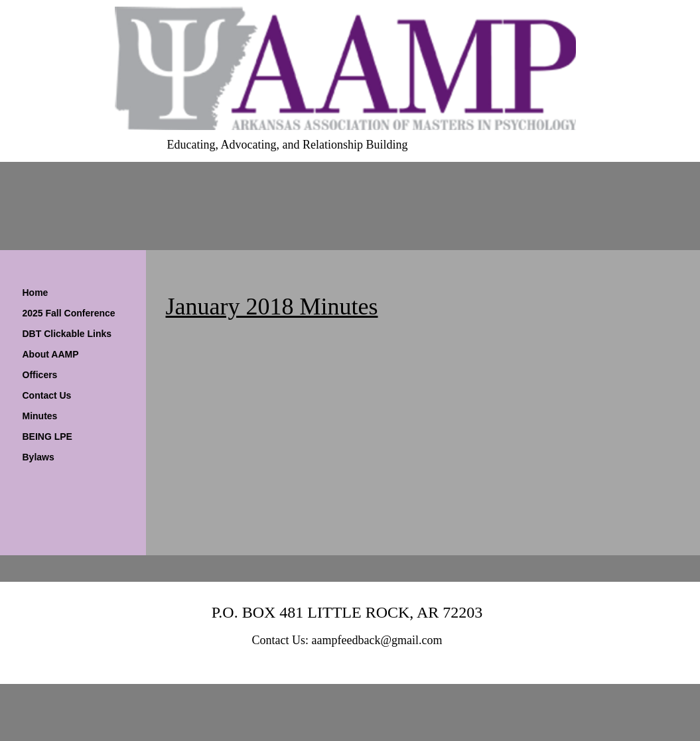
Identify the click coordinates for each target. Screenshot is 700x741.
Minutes (40, 416)
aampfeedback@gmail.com (377, 640)
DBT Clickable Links (67, 334)
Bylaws (38, 457)
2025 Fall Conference (69, 313)
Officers (40, 375)
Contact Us (47, 395)
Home (35, 293)
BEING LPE (47, 437)
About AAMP (51, 354)
